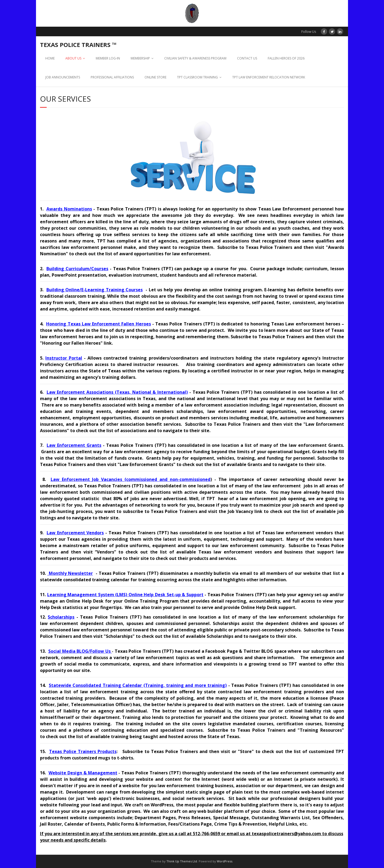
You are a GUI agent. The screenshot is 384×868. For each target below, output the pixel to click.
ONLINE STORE (155, 77)
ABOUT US (73, 58)
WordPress (225, 861)
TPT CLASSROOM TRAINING (197, 77)
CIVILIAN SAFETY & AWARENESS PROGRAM (195, 58)
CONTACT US (247, 58)
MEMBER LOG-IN (108, 58)
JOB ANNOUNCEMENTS (63, 77)
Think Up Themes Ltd (182, 861)
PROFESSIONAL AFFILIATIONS (112, 77)
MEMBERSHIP (140, 58)
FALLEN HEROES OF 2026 (286, 58)
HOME (50, 58)
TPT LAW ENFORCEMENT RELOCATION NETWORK (269, 77)
